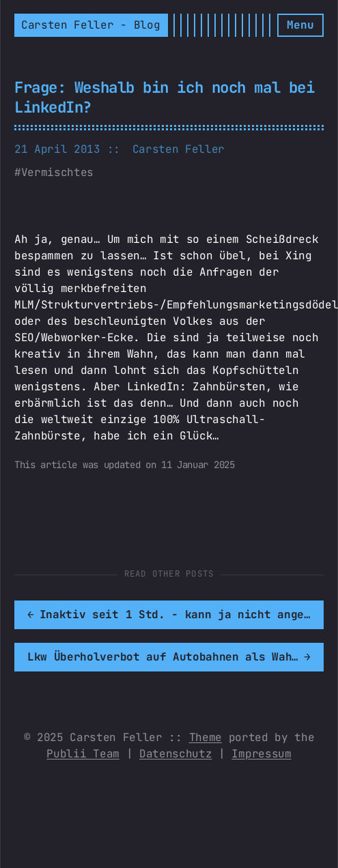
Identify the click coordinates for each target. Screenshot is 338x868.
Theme (206, 737)
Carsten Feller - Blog (90, 25)
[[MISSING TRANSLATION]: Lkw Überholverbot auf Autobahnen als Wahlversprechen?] (169, 657)
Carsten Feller (179, 149)
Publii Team (83, 754)
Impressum (261, 754)
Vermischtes (57, 172)
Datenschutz (175, 754)
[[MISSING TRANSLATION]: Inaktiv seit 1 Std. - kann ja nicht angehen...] (169, 615)
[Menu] (300, 25)
